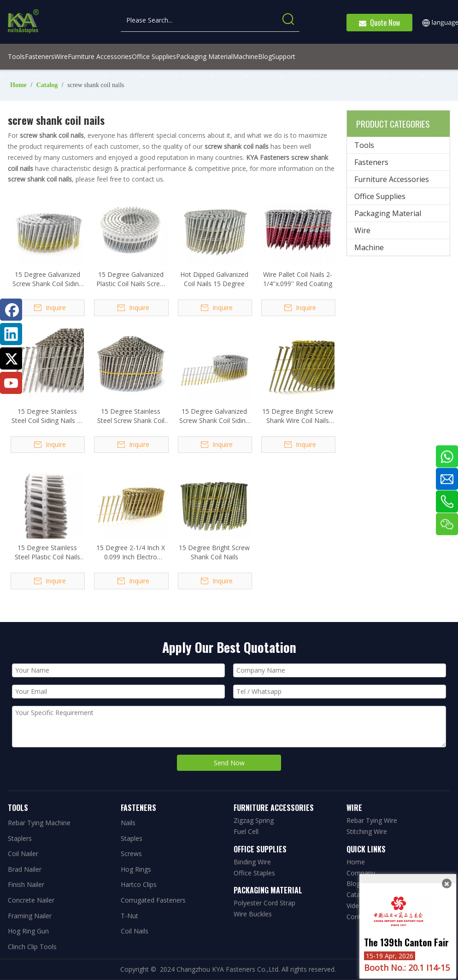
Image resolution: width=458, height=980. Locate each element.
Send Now (229, 763)
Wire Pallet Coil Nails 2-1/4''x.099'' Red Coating (298, 279)
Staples (132, 838)
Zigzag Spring (254, 820)
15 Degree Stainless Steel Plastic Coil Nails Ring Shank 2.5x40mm (47, 552)
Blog (353, 883)
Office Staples (254, 873)
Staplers (20, 838)
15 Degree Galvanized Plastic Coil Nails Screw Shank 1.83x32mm (131, 279)
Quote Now (379, 23)
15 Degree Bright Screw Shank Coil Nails (214, 552)
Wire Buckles (253, 914)
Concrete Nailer (31, 900)
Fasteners (371, 162)
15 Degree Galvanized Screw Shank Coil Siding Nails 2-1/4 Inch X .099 (214, 416)
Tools (364, 145)
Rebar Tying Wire (372, 820)
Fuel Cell (246, 831)
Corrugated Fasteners (153, 900)
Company (361, 873)
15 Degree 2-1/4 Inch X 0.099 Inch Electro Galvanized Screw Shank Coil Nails (131, 552)
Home (356, 862)
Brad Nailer (25, 869)
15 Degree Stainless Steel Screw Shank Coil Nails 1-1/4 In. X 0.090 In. (131, 416)
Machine (369, 247)
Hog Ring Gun (28, 931)
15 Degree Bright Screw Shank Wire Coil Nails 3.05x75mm (298, 416)
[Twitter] (11, 358)
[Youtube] (11, 383)
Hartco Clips (139, 884)
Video (355, 906)
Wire (362, 230)
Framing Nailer (30, 916)
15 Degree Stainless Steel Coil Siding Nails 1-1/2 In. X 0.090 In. (47, 416)
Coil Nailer (23, 854)
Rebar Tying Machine (39, 823)
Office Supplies (380, 196)
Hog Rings (136, 869)
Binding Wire (252, 862)
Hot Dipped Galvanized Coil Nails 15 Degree (214, 279)
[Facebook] (11, 310)
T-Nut (129, 916)
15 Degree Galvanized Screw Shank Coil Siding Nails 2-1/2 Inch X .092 (47, 279)
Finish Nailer (26, 884)
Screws (131, 854)
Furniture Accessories (392, 179)
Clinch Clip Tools (32, 947)
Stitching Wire (367, 831)
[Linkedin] (11, 334)
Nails (128, 823)
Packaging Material (388, 213)
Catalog (358, 895)
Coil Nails (135, 931)
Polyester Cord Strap (264, 903)
